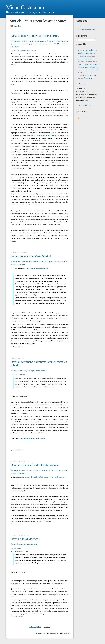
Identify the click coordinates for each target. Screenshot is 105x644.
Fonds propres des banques (38, 470)
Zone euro (88, 78)
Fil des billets (17, 26)
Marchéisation (88, 59)
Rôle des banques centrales (85, 67)
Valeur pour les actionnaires (37, 371)
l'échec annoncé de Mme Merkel (31, 256)
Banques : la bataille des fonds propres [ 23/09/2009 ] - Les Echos (45, 477)
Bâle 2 (22, 371)
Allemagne (16, 262)
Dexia (51, 41)
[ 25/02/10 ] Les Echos (18, 375)
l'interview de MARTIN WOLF (48, 135)
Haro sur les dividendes (25, 539)
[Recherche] (85, 40)
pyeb (55, 633)
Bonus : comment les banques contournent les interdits (39, 364)
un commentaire (18, 524)
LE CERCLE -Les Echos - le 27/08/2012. (23, 51)
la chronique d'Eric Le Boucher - (38, 268)
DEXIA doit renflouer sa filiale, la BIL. (35, 36)
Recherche (82, 36)
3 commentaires (18, 450)
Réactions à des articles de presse (86, 29)
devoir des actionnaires (38, 41)
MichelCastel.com (25, 7)
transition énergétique (83, 75)
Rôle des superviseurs (21, 44)
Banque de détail (19, 470)
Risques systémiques (90, 64)
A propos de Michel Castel (84, 105)
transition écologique (88, 73)
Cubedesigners (66, 633)
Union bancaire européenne (43, 44)
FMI (85, 56)
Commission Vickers (20, 41)
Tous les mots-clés (81, 84)
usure (59, 262)
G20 (14, 544)
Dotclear (43, 633)
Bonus (15, 371)
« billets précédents (35, 627)
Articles (80, 27)
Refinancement (88, 62)
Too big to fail (56, 470)
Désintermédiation (86, 50)
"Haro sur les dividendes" (16, 548)
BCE (79, 50)
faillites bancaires (62, 41)
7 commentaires (18, 347)
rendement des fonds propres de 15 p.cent (38, 262)
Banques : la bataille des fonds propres (34, 465)
